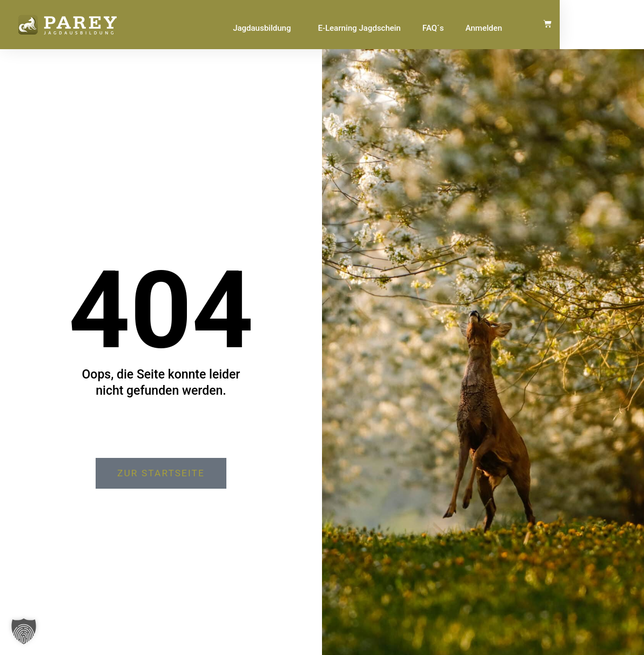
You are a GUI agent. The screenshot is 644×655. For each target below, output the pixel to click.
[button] (24, 631)
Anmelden (560, 28)
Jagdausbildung (341, 28)
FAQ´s (509, 28)
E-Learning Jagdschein (435, 28)
